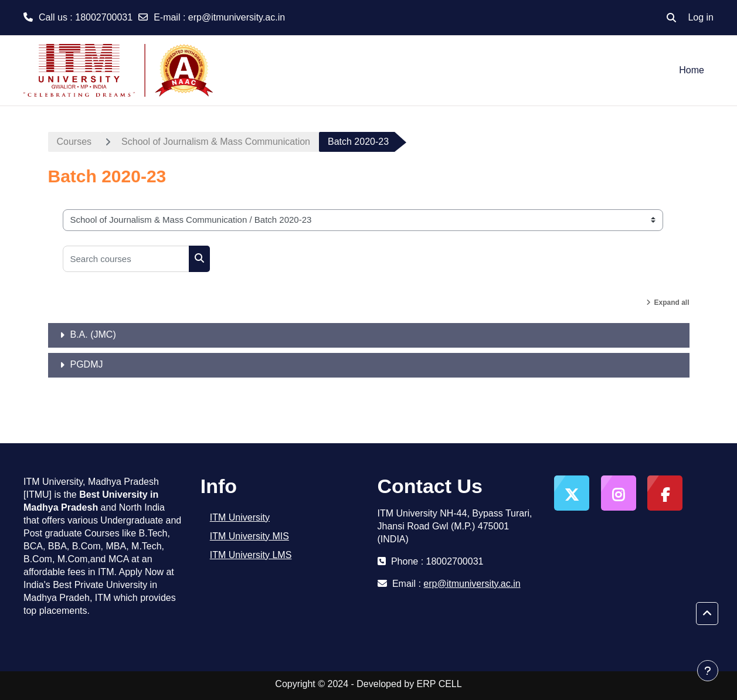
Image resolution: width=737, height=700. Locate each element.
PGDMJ (87, 364)
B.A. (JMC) (93, 334)
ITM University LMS (251, 555)
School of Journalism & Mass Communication (216, 142)
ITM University (240, 517)
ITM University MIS (249, 536)
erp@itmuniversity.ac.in (237, 17)
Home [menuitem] (692, 70)
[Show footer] (708, 671)
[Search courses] (126, 259)
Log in (701, 17)
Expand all (671, 303)
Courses (74, 142)
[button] (671, 18)
